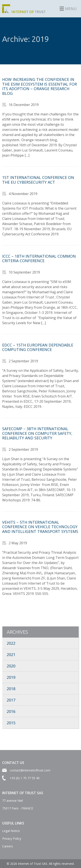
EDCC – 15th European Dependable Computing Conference (38, 347)
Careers (8, 846)
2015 (11, 723)
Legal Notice (11, 831)
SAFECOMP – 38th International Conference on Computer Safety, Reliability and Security (37, 433)
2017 (11, 700)
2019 (11, 677)
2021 (11, 655)
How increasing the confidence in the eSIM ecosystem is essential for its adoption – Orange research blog (40, 86)
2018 (11, 689)
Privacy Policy (12, 839)
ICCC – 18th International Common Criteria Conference (39, 259)
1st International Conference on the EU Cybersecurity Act (38, 180)
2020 (11, 666)
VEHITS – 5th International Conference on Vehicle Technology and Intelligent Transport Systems (40, 527)
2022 (11, 643)
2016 (11, 711)
